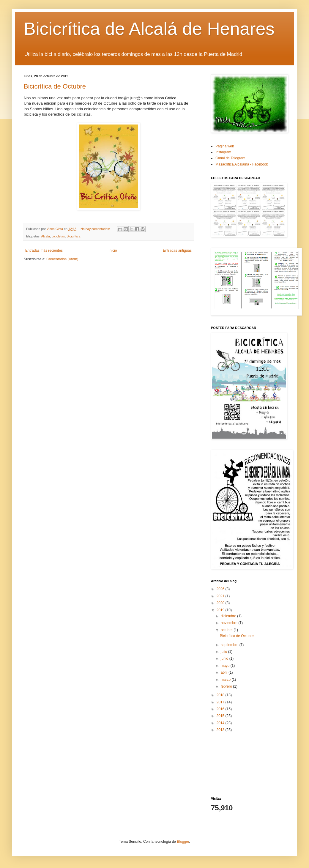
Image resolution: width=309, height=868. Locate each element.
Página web (225, 146)
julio (224, 652)
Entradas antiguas (177, 251)
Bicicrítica (73, 236)
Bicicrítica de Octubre (55, 86)
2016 (221, 709)
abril (225, 672)
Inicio (113, 251)
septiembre (230, 645)
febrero (227, 686)
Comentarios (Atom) (62, 259)
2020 (221, 603)
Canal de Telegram (230, 158)
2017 (221, 702)
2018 (221, 695)
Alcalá (45, 236)
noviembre (230, 623)
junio (225, 659)
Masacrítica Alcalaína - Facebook (242, 164)
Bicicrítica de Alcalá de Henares (149, 29)
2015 (221, 716)
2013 (221, 730)
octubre (227, 630)
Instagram (223, 152)
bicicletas (58, 236)
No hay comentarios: (96, 229)
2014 (221, 723)
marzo (226, 680)
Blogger (183, 842)
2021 (221, 596)
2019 (221, 610)
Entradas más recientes (44, 251)
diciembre (229, 616)
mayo (226, 666)
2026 (221, 589)
